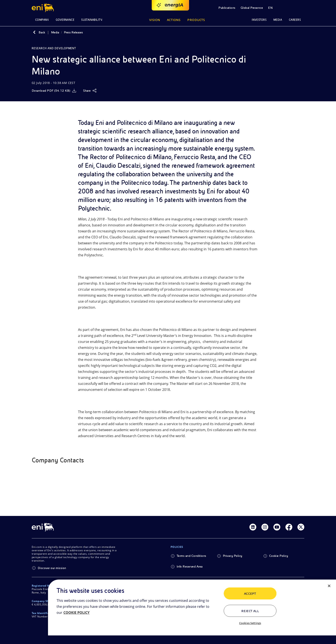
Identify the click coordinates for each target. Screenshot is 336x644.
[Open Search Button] (287, 8)
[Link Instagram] (265, 527)
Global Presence (252, 8)
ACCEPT (250, 594)
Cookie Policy (279, 556)
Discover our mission (52, 568)
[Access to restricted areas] (299, 8)
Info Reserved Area (190, 566)
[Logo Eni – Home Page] (43, 8)
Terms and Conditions (191, 556)
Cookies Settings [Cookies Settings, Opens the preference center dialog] (250, 623)
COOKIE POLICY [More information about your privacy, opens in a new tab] (76, 613)
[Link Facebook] (289, 527)
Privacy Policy (233, 556)
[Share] (90, 91)
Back (42, 32)
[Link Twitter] (301, 527)
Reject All (250, 611)
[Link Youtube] (277, 527)
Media (55, 32)
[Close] (329, 586)
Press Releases (73, 32)
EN (270, 8)
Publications (227, 8)
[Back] (34, 32)
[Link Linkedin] (253, 527)
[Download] (54, 91)
